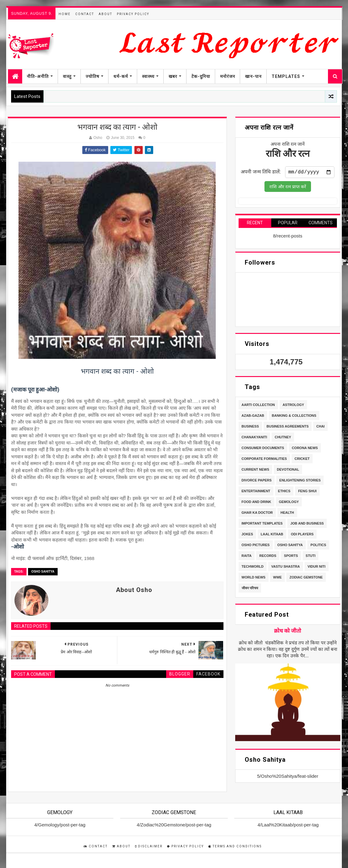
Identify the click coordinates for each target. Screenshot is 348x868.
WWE (277, 578)
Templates (286, 76)
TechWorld (253, 568)
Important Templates (262, 525)
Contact (85, 14)
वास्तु (67, 76)
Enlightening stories (300, 481)
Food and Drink (256, 503)
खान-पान (253, 76)
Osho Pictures (256, 546)
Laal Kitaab (272, 535)
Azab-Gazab (253, 417)
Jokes (247, 535)
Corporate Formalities (264, 460)
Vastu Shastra (286, 568)
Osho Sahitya (43, 572)
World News (254, 578)
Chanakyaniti (254, 438)
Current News (256, 471)
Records (268, 557)
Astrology (293, 406)
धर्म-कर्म (121, 76)
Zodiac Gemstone (306, 578)
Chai (320, 428)
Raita (247, 557)
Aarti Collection (258, 406)
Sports (291, 557)
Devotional (288, 471)
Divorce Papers (257, 481)
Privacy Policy (133, 14)
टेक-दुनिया (201, 76)
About (105, 14)
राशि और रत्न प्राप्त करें (288, 188)
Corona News (305, 449)
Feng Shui (307, 492)
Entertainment (256, 492)
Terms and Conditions (235, 846)
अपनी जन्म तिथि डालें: (261, 173)
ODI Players (302, 535)
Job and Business (307, 525)
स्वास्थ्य (148, 76)
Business (250, 428)
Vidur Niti (317, 568)
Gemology (289, 503)
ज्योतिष (92, 76)
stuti (311, 557)
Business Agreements (288, 428)
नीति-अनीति (38, 76)
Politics (318, 546)
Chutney (283, 438)
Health (287, 514)
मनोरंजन (228, 76)
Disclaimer (149, 846)
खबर (173, 76)
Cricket (302, 460)
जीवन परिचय (250, 589)
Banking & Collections (294, 417)
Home (65, 14)
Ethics (284, 492)
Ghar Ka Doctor (257, 514)
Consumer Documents (263, 449)
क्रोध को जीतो (288, 632)
